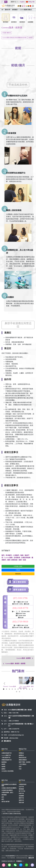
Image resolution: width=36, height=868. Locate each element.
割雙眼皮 (21, 753)
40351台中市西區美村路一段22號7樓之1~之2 (21, 725)
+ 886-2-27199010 (13, 721)
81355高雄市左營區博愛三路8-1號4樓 (20, 710)
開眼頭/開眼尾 (23, 760)
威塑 (20, 560)
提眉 (20, 767)
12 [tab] (17, 692)
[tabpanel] (10, 683)
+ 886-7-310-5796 (13, 713)
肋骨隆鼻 (17, 558)
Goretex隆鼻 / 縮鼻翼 (24, 658)
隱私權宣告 (7, 741)
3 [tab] (9, 689)
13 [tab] (19, 692)
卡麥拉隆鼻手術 (6, 758)
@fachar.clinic (14, 738)
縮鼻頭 (3, 769)
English (22, 2)
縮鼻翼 (31, 38)
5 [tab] (15, 689)
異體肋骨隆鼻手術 (7, 760)
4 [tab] (12, 689)
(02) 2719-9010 (20, 622)
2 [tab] (7, 689)
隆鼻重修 (4, 762)
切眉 (20, 769)
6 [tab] (18, 689)
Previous (2, 18)
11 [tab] (32, 689)
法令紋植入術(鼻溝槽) (8, 771)
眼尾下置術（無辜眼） (25, 762)
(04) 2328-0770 (20, 608)
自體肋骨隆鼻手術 (7, 753)
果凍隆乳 (9, 555)
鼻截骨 (3, 764)
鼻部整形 (15, 10)
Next (34, 18)
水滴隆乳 (16, 555)
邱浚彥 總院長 (7, 33)
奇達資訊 (19, 861)
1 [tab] (4, 689)
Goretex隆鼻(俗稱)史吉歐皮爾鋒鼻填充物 (14, 38)
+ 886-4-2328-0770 (14, 729)
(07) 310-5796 (20, 598)
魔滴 (9, 560)
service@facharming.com (16, 735)
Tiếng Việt (30, 2)
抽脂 (24, 560)
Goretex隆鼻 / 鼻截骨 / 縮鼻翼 (15, 664)
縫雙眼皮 (21, 755)
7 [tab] (21, 689)
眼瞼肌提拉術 (23, 758)
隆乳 (3, 555)
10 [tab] (30, 689)
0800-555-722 (15, 732)
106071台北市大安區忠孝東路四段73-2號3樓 (21, 717)
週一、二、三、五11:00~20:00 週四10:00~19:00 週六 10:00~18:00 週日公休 (21, 615)
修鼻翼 (3, 767)
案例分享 (7, 10)
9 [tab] (27, 689)
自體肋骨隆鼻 (26, 558)
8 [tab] (24, 689)
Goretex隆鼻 (8, 558)
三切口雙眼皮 (23, 764)
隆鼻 (22, 555)
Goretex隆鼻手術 (6, 755)
